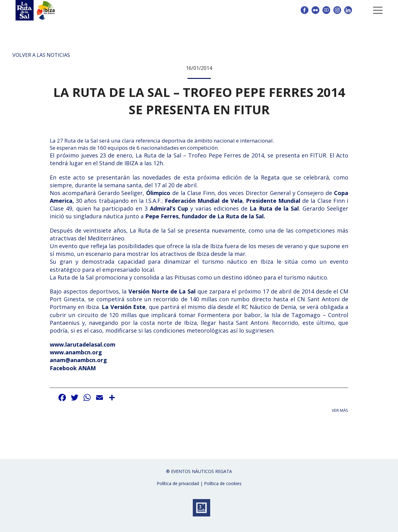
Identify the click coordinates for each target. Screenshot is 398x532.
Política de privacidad (178, 483)
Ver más (340, 410)
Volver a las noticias (41, 55)
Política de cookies (223, 483)
